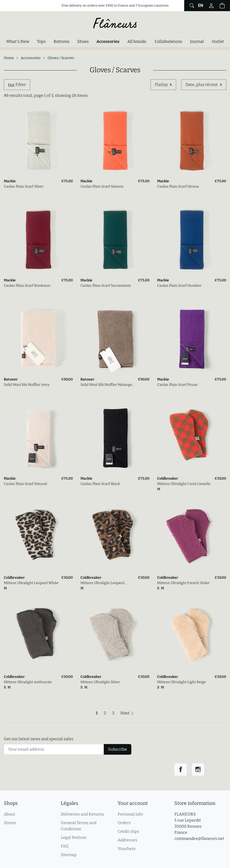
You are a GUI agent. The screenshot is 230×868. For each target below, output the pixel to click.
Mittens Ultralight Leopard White (31, 583)
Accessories (109, 41)
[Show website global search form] (191, 6)
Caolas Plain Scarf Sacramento (106, 286)
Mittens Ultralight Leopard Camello (102, 583)
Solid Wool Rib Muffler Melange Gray (106, 385)
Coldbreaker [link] (168, 478)
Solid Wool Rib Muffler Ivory (27, 385)
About (9, 814)
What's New (18, 41)
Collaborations (168, 41)
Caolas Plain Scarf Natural (25, 484)
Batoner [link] (11, 379)
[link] (38, 141)
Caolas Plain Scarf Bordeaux (27, 286)
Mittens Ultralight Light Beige (182, 682)
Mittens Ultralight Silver (100, 682)
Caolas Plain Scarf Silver (24, 186)
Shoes (83, 41)
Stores (10, 823)
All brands (137, 41)
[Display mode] (163, 85)
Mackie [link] (10, 181)
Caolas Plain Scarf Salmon (102, 186)
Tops (41, 41)
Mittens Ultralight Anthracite (28, 682)
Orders (124, 823)
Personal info (130, 814)
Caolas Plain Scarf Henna (178, 186)
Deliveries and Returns (82, 814)
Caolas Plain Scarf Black (100, 484)
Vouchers (127, 849)
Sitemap (69, 855)
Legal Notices (74, 837)
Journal (197, 41)
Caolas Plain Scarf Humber (179, 286)
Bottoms (62, 41)
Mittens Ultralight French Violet (183, 583)
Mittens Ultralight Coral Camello (184, 484)
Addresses (128, 840)
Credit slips (128, 831)
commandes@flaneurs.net (199, 838)
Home (9, 58)
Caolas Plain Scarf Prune (177, 385)
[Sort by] (204, 85)
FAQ (65, 846)
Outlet (218, 41)
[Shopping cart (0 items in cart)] (222, 6)
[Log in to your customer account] (211, 6)
